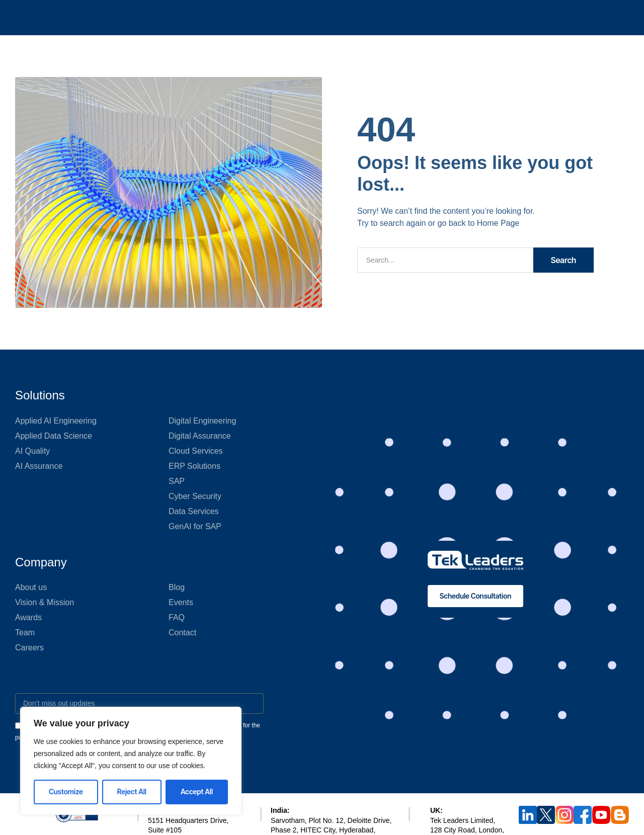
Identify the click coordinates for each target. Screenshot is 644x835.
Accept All (197, 791)
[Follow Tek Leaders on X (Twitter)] (546, 815)
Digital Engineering (202, 421)
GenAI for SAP (195, 526)
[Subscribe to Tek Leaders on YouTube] (601, 815)
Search (564, 260)
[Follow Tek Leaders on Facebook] (583, 815)
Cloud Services (196, 451)
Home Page (498, 223)
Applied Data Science (54, 436)
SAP (177, 481)
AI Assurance (39, 466)
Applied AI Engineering (56, 421)
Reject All (132, 791)
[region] (131, 761)
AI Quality (32, 451)
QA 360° (217, 17)
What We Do (271, 17)
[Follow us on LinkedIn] (528, 815)
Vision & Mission (45, 602)
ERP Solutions (194, 466)
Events (181, 602)
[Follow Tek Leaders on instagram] (565, 815)
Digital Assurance (200, 436)
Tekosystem (392, 17)
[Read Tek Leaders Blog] (620, 815)
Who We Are (332, 17)
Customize (66, 791)
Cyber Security (195, 496)
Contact (182, 633)
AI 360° (172, 17)
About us (31, 587)
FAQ (177, 617)
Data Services (194, 511)
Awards (28, 617)
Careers (29, 648)
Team (25, 633)
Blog (177, 587)
